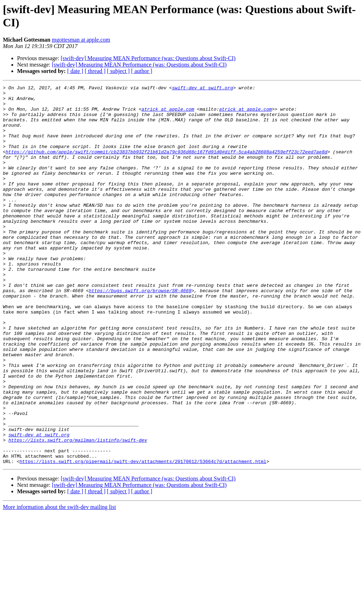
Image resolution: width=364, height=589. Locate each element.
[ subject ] (118, 71)
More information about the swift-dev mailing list (59, 583)
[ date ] (75, 71)
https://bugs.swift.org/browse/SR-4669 (140, 332)
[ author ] (142, 71)
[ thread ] (95, 71)
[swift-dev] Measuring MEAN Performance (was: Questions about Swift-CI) (148, 58)
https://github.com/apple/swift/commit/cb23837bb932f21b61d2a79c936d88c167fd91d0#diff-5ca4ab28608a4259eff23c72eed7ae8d (167, 165)
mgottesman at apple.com (81, 40)
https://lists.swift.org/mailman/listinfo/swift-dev (78, 511)
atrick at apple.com (168, 114)
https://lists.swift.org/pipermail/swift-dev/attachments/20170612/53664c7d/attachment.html (143, 537)
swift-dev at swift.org (203, 89)
